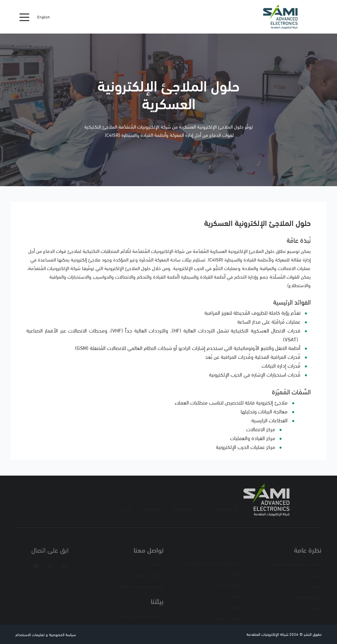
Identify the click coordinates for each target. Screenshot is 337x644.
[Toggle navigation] (24, 17)
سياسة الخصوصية (62, 634)
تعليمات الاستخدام (30, 634)
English (44, 17)
